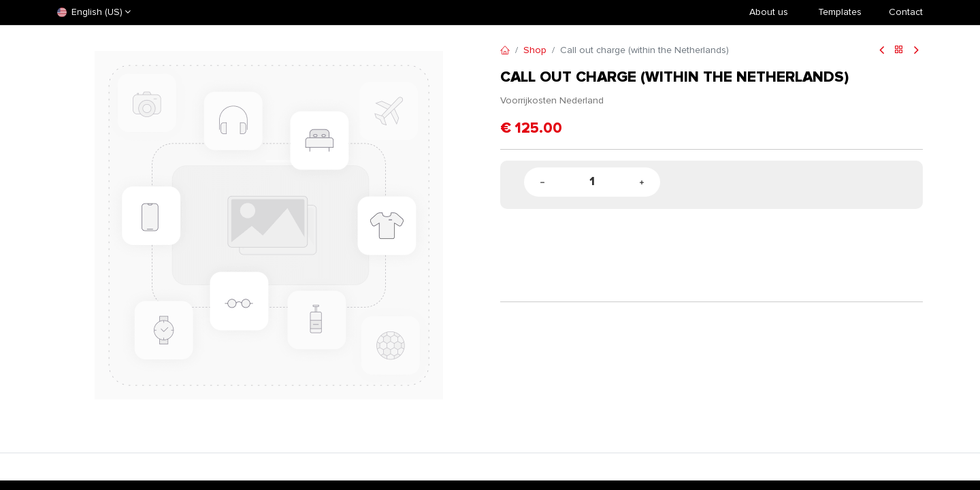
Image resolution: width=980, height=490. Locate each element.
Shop (535, 50)
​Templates (840, 12)
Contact (906, 12)
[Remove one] (542, 182)
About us (769, 12)
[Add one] (642, 182)
